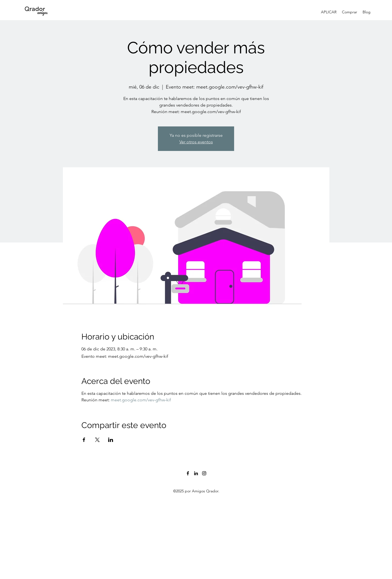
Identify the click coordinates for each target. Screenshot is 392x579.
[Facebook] (188, 473)
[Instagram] (204, 473)
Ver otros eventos (196, 142)
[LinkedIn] (196, 473)
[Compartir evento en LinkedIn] (111, 440)
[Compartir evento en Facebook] (84, 440)
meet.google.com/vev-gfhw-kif (141, 400)
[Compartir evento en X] (97, 440)
